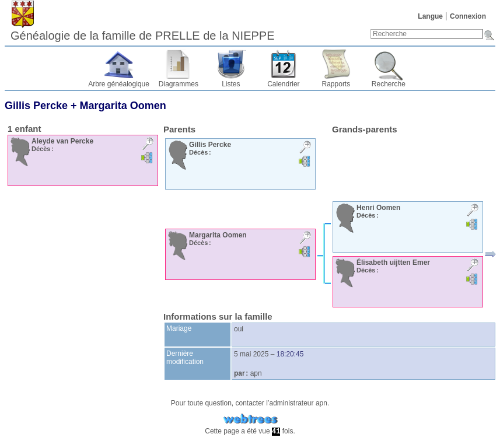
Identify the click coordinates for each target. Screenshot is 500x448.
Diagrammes (179, 84)
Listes (231, 84)
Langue (430, 16)
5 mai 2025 (251, 354)
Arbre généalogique (119, 84)
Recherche (389, 84)
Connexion (468, 16)
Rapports (336, 84)
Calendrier (283, 84)
